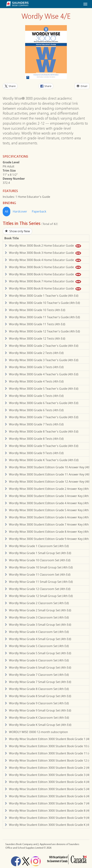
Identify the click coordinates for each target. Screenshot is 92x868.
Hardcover (20, 211)
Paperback (39, 211)
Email (82, 86)
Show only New (17, 231)
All (6, 211)
